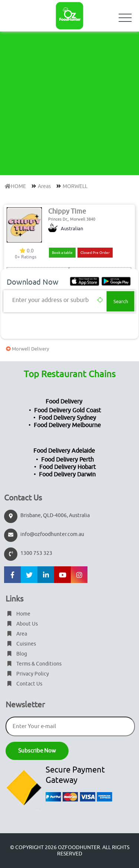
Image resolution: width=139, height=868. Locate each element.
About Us (22, 624)
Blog (16, 654)
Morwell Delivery (27, 349)
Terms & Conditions (34, 664)
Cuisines (21, 644)
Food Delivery (64, 402)
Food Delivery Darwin (67, 475)
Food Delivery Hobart (67, 467)
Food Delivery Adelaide (64, 451)
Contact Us (24, 684)
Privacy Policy (27, 674)
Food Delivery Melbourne (67, 425)
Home (18, 614)
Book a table (62, 253)
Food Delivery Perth (67, 460)
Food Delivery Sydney (67, 418)
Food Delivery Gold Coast (67, 410)
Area (16, 634)
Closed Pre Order (95, 253)
